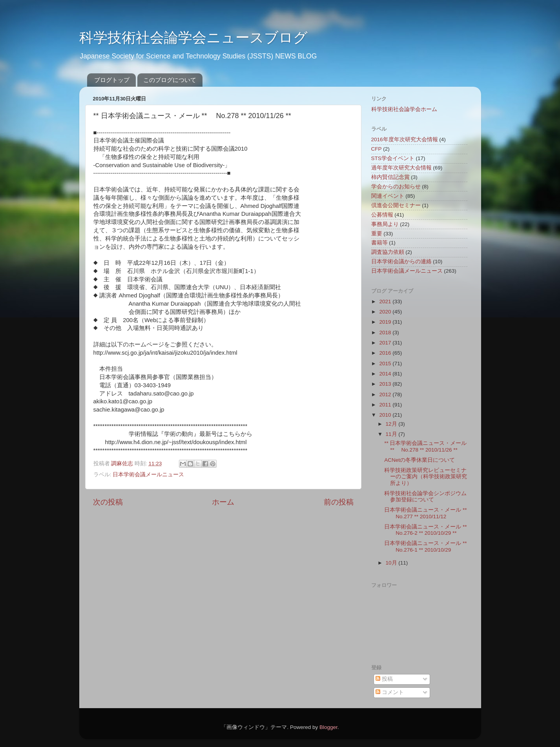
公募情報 (382, 215)
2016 (386, 353)
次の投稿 (108, 502)
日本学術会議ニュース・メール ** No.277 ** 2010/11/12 (425, 513)
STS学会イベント (393, 158)
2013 (386, 384)
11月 (392, 434)
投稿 (384, 679)
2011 (386, 405)
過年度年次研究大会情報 (401, 168)
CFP (377, 149)
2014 (386, 374)
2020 (386, 312)
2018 (386, 333)
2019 (386, 322)
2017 (386, 343)
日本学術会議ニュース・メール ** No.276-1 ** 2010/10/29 (425, 546)
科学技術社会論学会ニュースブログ (193, 37)
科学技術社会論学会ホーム (404, 109)
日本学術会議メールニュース (148, 475)
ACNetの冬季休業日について (420, 460)
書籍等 (379, 243)
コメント (390, 692)
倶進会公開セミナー (396, 205)
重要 (377, 234)
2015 (386, 363)
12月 (392, 424)
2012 (386, 394)
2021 (386, 302)
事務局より (385, 224)
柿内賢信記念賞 (390, 177)
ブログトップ (112, 80)
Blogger (328, 727)
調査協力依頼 (388, 252)
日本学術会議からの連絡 (401, 261)
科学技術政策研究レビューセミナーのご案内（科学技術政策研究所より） (426, 476)
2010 (386, 415)
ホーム (223, 502)
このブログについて (170, 80)
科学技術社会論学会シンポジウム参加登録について (425, 496)
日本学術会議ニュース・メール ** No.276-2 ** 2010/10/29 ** (425, 530)
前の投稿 (339, 502)
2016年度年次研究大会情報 (405, 139)
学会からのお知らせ (396, 187)
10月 (392, 563)
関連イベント (388, 196)
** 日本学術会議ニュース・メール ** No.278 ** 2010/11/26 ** (425, 446)
